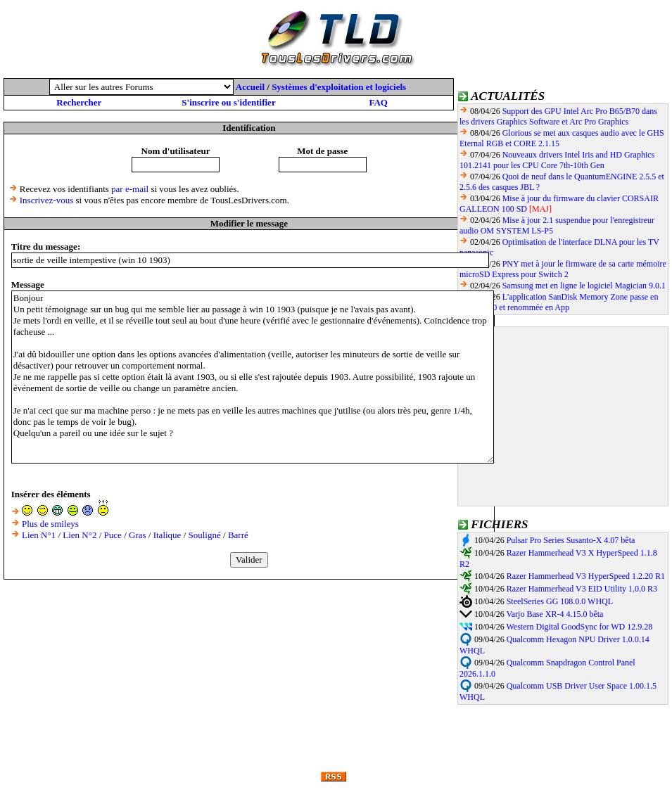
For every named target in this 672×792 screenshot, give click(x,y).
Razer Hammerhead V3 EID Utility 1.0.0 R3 (582, 589)
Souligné (205, 535)
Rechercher (79, 102)
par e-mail (130, 189)
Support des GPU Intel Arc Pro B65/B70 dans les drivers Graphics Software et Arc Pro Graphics (558, 116)
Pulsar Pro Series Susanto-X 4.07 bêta (571, 540)
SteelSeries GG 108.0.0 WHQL (560, 601)
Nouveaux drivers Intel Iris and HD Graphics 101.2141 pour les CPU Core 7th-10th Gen (557, 160)
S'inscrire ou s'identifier (228, 102)
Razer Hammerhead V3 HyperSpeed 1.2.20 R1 (586, 576)
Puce (113, 535)
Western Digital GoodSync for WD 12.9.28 (579, 627)
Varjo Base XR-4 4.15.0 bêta (554, 614)
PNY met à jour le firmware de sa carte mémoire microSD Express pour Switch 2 (563, 269)
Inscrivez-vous (47, 200)
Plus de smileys (50, 524)
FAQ (378, 102)
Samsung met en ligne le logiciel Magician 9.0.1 (584, 286)
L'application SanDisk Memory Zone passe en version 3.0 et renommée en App (559, 302)
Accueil (250, 87)
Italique (167, 535)
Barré (238, 535)
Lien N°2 (80, 535)
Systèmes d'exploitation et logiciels (339, 87)
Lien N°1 (39, 535)
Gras (138, 535)
